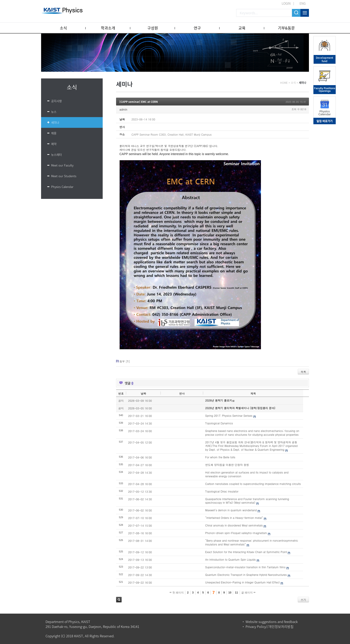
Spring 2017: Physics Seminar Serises (229, 416)
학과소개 (108, 28)
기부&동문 (286, 28)
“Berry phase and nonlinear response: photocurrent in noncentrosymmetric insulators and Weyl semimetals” (252, 542)
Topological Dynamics (219, 423)
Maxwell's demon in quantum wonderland (231, 510)
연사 (182, 393)
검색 (119, 600)
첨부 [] (125, 361)
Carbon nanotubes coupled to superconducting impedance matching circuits (253, 484)
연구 (197, 28)
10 (230, 593)
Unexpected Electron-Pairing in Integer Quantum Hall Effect (242, 582)
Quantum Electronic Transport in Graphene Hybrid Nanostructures (246, 575)
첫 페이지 (177, 593)
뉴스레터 (56, 155)
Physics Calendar (62, 187)
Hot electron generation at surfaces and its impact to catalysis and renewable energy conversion (247, 474)
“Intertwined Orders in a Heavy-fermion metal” (234, 518)
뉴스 (54, 112)
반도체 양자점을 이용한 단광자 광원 (227, 465)
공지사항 (56, 101)
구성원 (153, 28)
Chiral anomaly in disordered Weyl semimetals (234, 525)
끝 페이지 (248, 593)
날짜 (143, 393)
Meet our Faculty (62, 165)
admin (123, 109)
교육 (242, 28)
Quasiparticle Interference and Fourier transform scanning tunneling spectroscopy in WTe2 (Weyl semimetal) (247, 501)
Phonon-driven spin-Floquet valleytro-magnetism (236, 533)
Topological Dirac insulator (222, 491)
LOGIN (286, 3)
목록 (303, 372)
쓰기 (303, 600)
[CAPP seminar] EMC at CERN (139, 102)
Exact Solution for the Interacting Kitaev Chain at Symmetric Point (246, 552)
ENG (303, 3)
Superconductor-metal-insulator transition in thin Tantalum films (245, 567)
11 (236, 593)
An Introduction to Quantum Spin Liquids (230, 559)
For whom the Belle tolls (220, 457)
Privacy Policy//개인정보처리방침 (270, 627)
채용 (54, 133)
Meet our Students (64, 176)
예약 (54, 144)
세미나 (55, 122)
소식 (63, 28)
